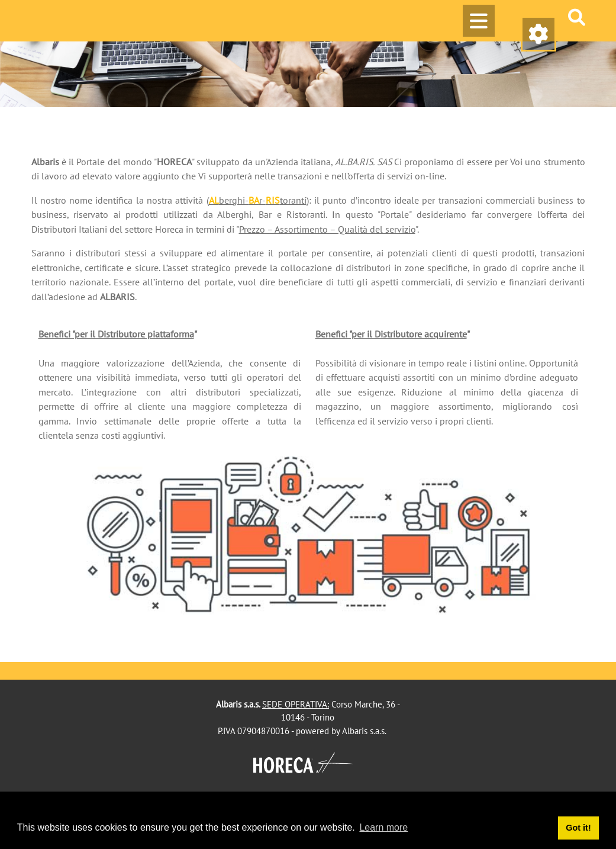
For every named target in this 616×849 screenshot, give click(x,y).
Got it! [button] (578, 828)
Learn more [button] (383, 827)
